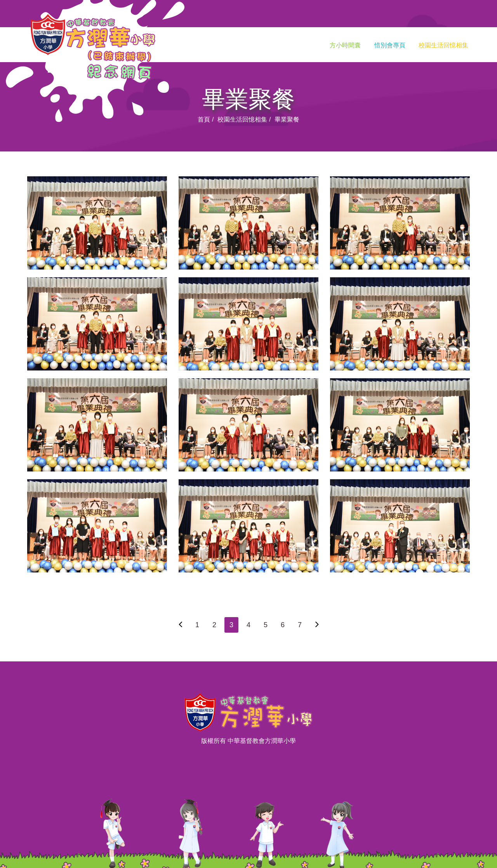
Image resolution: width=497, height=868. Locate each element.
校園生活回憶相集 (443, 45)
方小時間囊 (345, 45)
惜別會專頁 (390, 45)
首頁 (204, 119)
